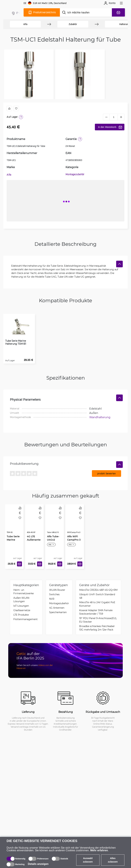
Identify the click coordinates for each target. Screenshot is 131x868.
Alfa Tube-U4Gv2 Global (53, 540)
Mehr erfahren (99, 850)
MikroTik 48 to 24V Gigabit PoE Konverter (97, 604)
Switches (54, 594)
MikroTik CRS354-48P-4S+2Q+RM (98, 590)
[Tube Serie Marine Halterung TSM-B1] (14, 522)
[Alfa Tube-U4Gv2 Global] (55, 522)
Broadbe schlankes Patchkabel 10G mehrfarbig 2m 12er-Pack (97, 628)
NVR (52, 599)
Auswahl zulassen (88, 860)
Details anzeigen (38, 864)
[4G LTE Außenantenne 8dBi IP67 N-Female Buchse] (34, 522)
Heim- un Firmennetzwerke (24, 592)
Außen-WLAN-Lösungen (22, 600)
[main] (14, 12)
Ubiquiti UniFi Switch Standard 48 (97, 596)
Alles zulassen (113, 860)
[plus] (121, 117)
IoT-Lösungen (21, 606)
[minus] (106, 117)
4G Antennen (57, 608)
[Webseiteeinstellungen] (45, 3)
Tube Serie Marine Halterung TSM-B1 (16, 342)
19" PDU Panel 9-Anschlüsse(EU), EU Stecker (98, 620)
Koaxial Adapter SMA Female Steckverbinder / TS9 (96, 612)
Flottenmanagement (25, 619)
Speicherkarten (58, 612)
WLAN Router (57, 590)
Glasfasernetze (22, 610)
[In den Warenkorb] (19, 564)
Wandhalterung (100, 417)
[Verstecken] (119, 264)
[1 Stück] (114, 117)
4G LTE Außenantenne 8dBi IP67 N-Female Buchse (34, 541)
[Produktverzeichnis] (42, 12)
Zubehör (73, 24)
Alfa (25, 24)
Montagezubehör (75, 174)
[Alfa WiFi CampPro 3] (75, 522)
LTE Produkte (21, 615)
